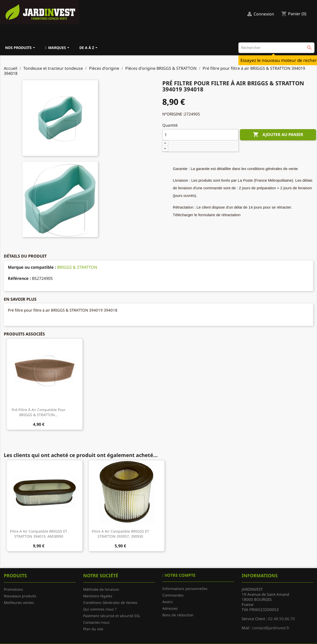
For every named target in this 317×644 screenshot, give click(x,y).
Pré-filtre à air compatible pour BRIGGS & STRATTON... (39, 412)
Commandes (173, 595)
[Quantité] (200, 135)
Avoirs (168, 602)
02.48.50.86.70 (281, 619)
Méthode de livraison (101, 589)
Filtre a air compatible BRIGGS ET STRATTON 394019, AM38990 (39, 534)
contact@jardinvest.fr (271, 628)
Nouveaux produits (20, 596)
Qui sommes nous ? (100, 609)
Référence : (19, 278)
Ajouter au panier (278, 135)
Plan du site (93, 629)
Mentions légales (98, 596)
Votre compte (180, 575)
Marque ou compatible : (32, 267)
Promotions (13, 589)
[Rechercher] (276, 48)
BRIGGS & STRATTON (77, 267)
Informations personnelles (185, 589)
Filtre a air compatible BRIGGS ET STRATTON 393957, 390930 (120, 534)
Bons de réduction (178, 615)
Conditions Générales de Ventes (110, 603)
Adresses (170, 608)
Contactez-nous (96, 622)
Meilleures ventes (19, 603)
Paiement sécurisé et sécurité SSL (112, 616)
